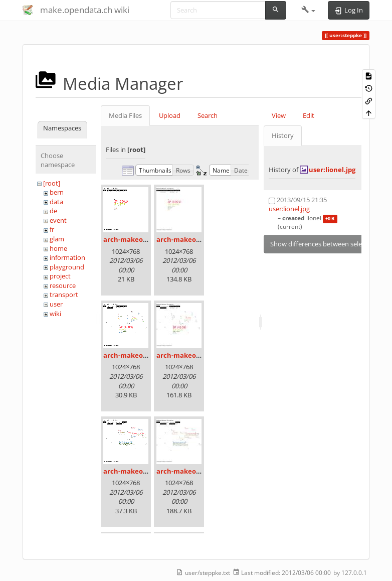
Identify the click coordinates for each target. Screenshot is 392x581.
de (53, 211)
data (56, 202)
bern (57, 192)
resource (63, 285)
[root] (52, 183)
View (279, 115)
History (283, 135)
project (60, 276)
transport (64, 295)
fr (52, 229)
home (58, 248)
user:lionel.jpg (332, 170)
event (58, 220)
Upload (170, 115)
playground (67, 267)
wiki (55, 314)
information (67, 257)
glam (57, 239)
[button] (309, 10)
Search (208, 115)
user (56, 304)
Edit (309, 115)
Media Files (125, 115)
